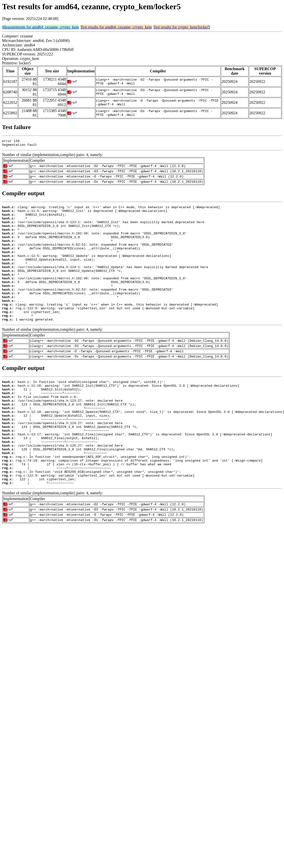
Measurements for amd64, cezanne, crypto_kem (41, 27)
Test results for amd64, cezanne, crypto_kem (116, 27)
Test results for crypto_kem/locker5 (182, 27)
